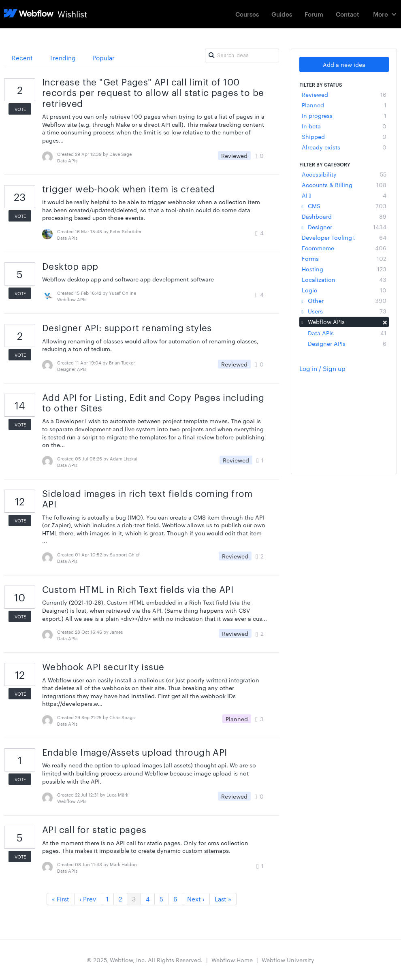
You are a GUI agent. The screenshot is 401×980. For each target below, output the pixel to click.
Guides (282, 14)
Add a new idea (344, 64)
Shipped (344, 136)
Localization (344, 279)
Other (344, 300)
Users (344, 311)
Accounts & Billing (344, 185)
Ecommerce (344, 248)
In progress (344, 115)
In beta (344, 126)
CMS (344, 206)
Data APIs (347, 333)
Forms (344, 258)
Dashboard (344, 216)
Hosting (344, 269)
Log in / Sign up (322, 368)
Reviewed (344, 94)
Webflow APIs (344, 322)
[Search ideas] (242, 55)
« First (61, 899)
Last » (223, 899)
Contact (348, 14)
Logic (344, 290)
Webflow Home (232, 960)
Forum (314, 14)
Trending (63, 58)
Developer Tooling (344, 237)
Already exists (344, 147)
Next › (196, 899)
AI (344, 195)
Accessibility (344, 174)
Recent (22, 58)
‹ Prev (88, 899)
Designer (344, 227)
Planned (344, 105)
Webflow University (288, 960)
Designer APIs (347, 343)
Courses (247, 14)
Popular (103, 58)
